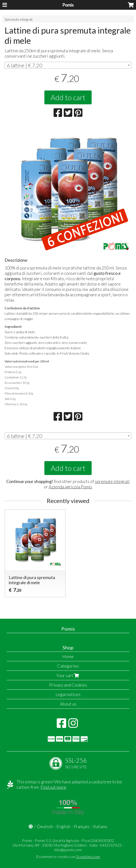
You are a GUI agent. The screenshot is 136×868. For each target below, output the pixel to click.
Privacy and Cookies (68, 685)
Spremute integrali (19, 19)
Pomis (68, 5)
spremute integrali (112, 481)
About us (68, 704)
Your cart (68, 675)
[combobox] (68, 65)
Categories (68, 666)
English (63, 826)
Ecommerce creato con (68, 856)
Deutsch (45, 826)
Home (68, 656)
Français (82, 826)
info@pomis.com (68, 850)
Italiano (100, 826)
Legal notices (68, 694)
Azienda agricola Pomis (70, 487)
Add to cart (68, 97)
